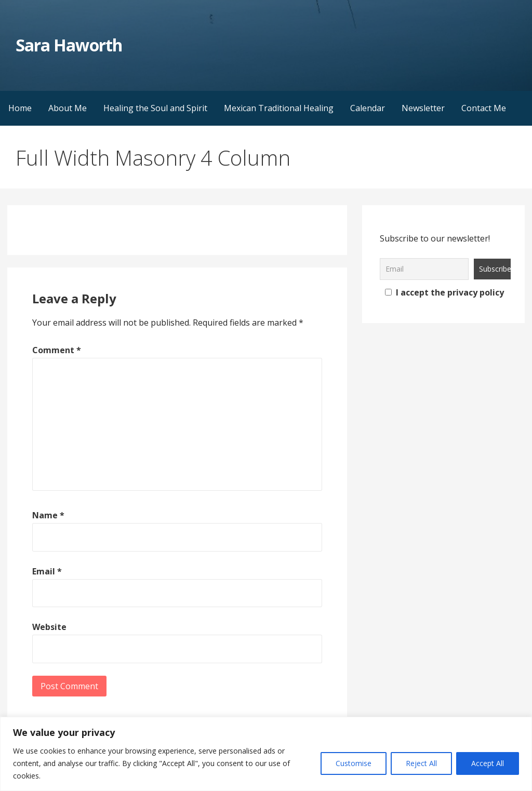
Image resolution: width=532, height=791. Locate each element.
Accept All (488, 763)
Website (49, 627)
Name (48, 515)
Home (20, 108)
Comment (57, 350)
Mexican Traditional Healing (279, 108)
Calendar (368, 108)
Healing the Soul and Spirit (155, 108)
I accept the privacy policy (444, 292)
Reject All (421, 763)
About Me (68, 108)
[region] (266, 754)
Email (47, 571)
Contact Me (484, 108)
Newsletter (423, 108)
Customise (354, 763)
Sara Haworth (69, 45)
